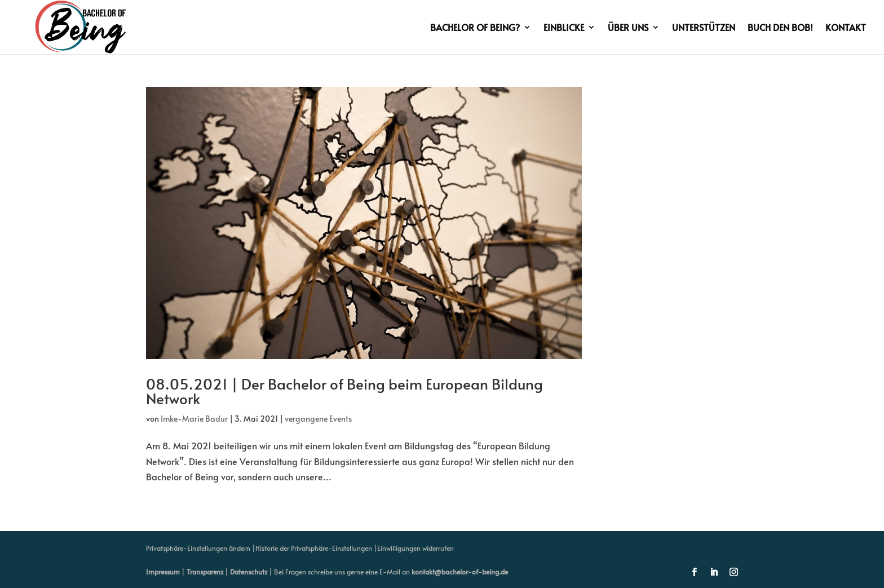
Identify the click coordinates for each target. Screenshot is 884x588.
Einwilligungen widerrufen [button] (416, 548)
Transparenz (205, 572)
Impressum (163, 572)
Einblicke (564, 28)
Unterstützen (704, 28)
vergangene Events (318, 419)
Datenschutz (249, 572)
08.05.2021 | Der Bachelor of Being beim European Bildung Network (344, 391)
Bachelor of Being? (475, 28)
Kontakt (846, 28)
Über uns (628, 28)
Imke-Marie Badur (194, 419)
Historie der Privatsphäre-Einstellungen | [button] (316, 548)
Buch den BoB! (780, 28)
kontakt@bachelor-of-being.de (460, 572)
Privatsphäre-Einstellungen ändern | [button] (201, 548)
